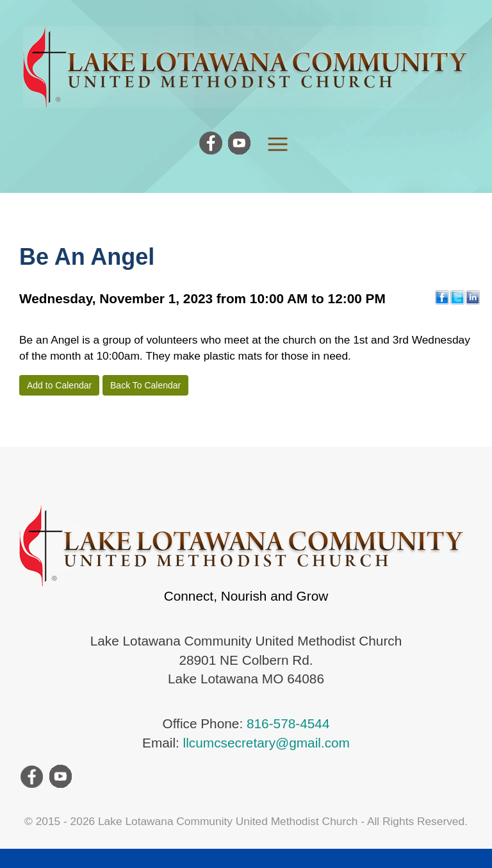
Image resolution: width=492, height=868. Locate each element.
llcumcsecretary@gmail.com (266, 743)
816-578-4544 (288, 723)
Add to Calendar (59, 385)
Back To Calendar (145, 385)
